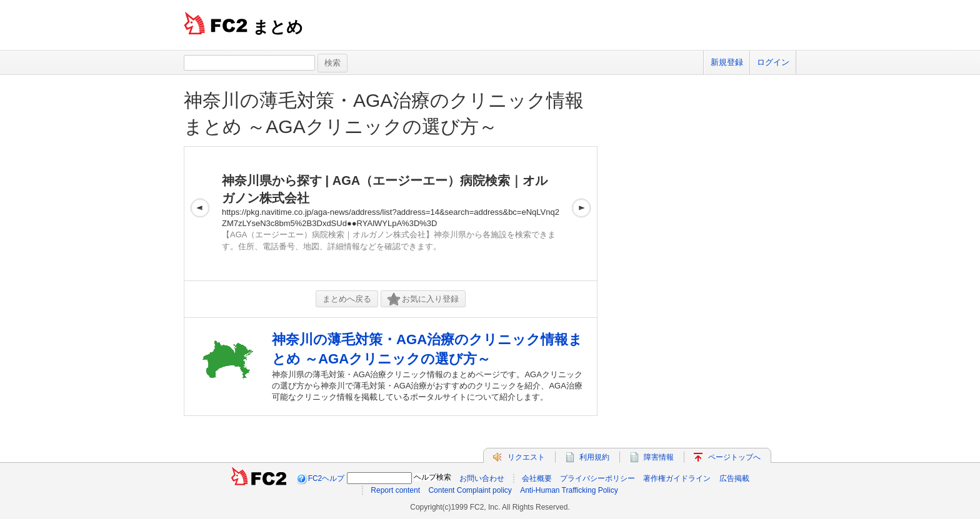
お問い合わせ (482, 478)
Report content (395, 490)
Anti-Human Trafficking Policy (569, 490)
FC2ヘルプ (327, 478)
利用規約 (594, 457)
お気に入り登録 (423, 299)
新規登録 (727, 62)
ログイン (773, 62)
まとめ (278, 27)
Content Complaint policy (470, 490)
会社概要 (537, 478)
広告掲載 (734, 478)
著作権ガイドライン (677, 478)
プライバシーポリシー (597, 478)
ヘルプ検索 (432, 477)
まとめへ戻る (347, 299)
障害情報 (659, 457)
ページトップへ (734, 457)
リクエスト (526, 457)
